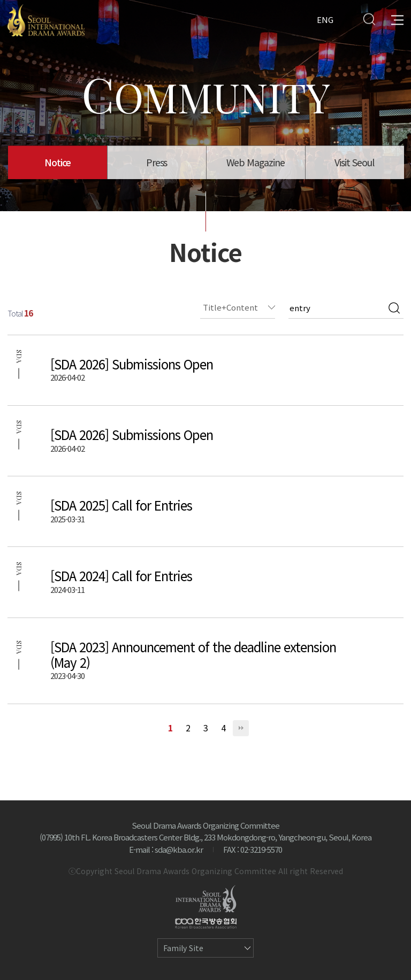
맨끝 (241, 728)
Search (369, 19)
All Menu (397, 19)
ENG (325, 19)
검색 (394, 308)
